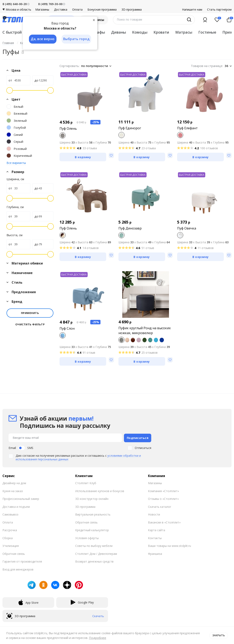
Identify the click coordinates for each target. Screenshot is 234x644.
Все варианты (16, 163)
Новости (154, 514)
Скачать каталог (160, 506)
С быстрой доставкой (23, 32)
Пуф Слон (67, 328)
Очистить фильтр (30, 324)
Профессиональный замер (21, 498)
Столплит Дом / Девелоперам (96, 553)
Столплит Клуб (86, 483)
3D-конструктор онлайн (92, 498)
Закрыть (218, 635)
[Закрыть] (94, 20)
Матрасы (184, 32)
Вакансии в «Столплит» (164, 522)
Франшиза (155, 553)
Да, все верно (42, 39)
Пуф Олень (68, 128)
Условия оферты (87, 538)
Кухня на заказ (13, 491)
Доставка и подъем (16, 506)
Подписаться (138, 437)
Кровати (161, 32)
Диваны (119, 32)
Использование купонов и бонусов (100, 491)
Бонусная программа (102, 10)
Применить (30, 313)
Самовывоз (10, 514)
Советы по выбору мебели (94, 545)
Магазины (42, 10)
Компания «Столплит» (163, 491)
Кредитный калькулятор (92, 530)
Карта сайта (157, 530)
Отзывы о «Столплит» (163, 498)
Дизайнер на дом (14, 483)
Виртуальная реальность (93, 514)
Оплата (77, 10)
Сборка (8, 538)
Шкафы (98, 32)
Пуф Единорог (130, 128)
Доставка (61, 10)
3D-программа (132, 10)
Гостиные (207, 32)
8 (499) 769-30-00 (50, 4)
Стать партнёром (219, 10)
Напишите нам (192, 10)
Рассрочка (10, 530)
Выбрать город (77, 39)
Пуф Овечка (187, 228)
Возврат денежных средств (94, 561)
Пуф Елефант (187, 128)
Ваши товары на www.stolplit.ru (169, 545)
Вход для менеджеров (18, 569)
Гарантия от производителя (22, 561)
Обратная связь (14, 553)
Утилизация (11, 545)
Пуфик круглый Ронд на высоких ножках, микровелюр (145, 330)
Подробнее (98, 638)
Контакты (155, 538)
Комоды (140, 32)
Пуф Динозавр (130, 228)
